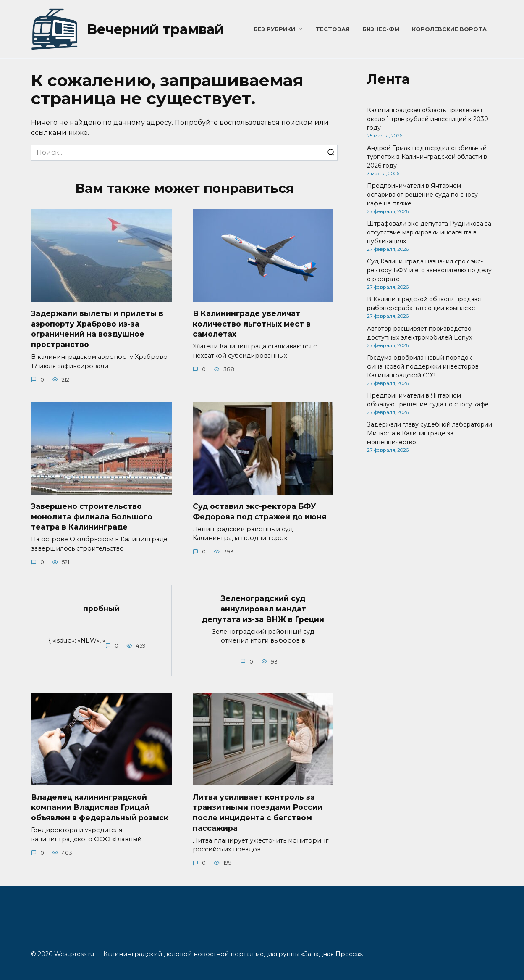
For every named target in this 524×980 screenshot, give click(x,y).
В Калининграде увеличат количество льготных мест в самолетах (252, 324)
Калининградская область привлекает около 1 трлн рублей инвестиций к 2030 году (428, 119)
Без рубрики (274, 29)
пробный (101, 608)
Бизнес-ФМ (381, 29)
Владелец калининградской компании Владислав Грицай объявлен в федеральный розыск (100, 808)
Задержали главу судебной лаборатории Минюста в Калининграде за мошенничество (430, 433)
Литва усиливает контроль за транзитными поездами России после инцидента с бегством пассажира (258, 813)
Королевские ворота (449, 29)
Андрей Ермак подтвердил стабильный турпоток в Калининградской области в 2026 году (427, 157)
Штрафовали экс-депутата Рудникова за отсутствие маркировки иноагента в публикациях (429, 232)
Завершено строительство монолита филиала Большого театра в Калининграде (92, 516)
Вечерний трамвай (155, 29)
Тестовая (333, 29)
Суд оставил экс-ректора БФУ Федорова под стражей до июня (259, 511)
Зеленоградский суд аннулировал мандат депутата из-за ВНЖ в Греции (263, 609)
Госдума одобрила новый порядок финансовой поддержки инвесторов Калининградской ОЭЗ (423, 366)
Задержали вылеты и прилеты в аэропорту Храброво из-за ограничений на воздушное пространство (97, 329)
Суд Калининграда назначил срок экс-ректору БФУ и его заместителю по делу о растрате (429, 270)
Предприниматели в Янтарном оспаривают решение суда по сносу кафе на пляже (422, 195)
